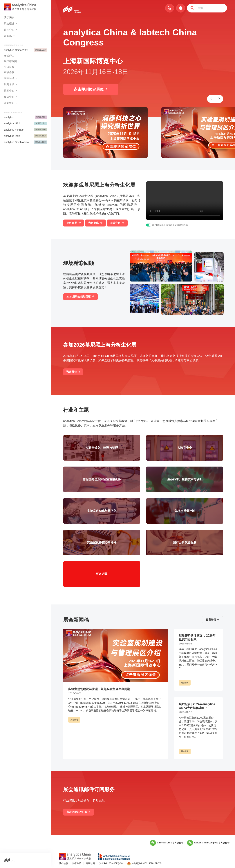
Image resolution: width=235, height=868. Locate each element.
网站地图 (90, 863)
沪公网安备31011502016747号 (144, 864)
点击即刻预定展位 (91, 89)
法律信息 (64, 863)
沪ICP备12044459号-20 (111, 863)
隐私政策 (77, 863)
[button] (211, 99)
